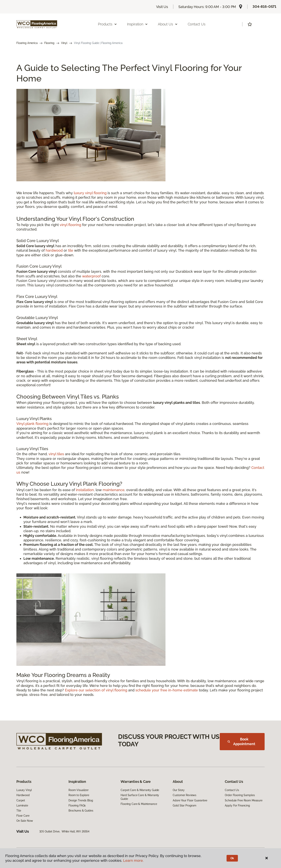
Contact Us (197, 24)
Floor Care (23, 816)
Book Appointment (241, 742)
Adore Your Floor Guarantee (190, 800)
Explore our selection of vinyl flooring (96, 690)
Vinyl (64, 43)
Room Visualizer (79, 790)
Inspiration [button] (137, 24)
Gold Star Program (185, 805)
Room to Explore (79, 795)
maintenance (114, 490)
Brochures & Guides (81, 811)
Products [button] (108, 24)
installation (85, 490)
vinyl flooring (70, 225)
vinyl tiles (56, 454)
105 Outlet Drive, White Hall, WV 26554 (64, 831)
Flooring (49, 43)
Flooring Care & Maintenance (139, 804)
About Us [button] (168, 24)
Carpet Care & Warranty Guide (140, 790)
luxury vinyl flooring (90, 193)
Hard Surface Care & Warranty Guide (140, 797)
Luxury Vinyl (24, 790)
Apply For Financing (237, 805)
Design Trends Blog (81, 800)
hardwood (54, 250)
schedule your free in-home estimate (167, 690)
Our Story (179, 790)
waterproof (91, 276)
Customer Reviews (185, 795)
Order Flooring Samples (240, 795)
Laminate (22, 805)
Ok (232, 858)
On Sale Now (25, 821)
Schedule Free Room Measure (244, 800)
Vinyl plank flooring (32, 424)
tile (71, 250)
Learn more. (133, 860)
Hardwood (23, 795)
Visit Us (162, 7)
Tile (19, 811)
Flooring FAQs (77, 805)
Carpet (21, 800)
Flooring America (27, 43)
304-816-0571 (264, 7)
